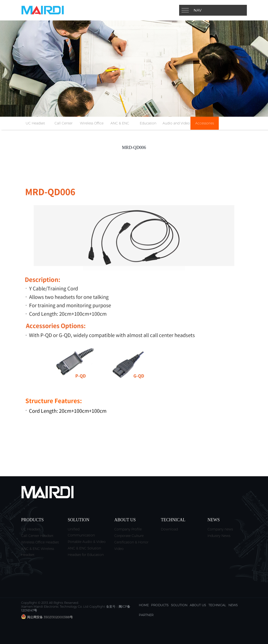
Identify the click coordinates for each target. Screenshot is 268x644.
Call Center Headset (37, 536)
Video (119, 549)
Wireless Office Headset (40, 542)
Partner (146, 615)
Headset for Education (86, 555)
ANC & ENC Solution (84, 548)
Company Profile (128, 529)
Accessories (205, 123)
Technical (217, 605)
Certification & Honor (131, 542)
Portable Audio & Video (87, 542)
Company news (220, 529)
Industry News (219, 536)
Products (160, 605)
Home (144, 605)
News (233, 605)
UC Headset (35, 123)
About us (198, 605)
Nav (198, 10)
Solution (179, 605)
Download (169, 529)
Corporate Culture (129, 536)
